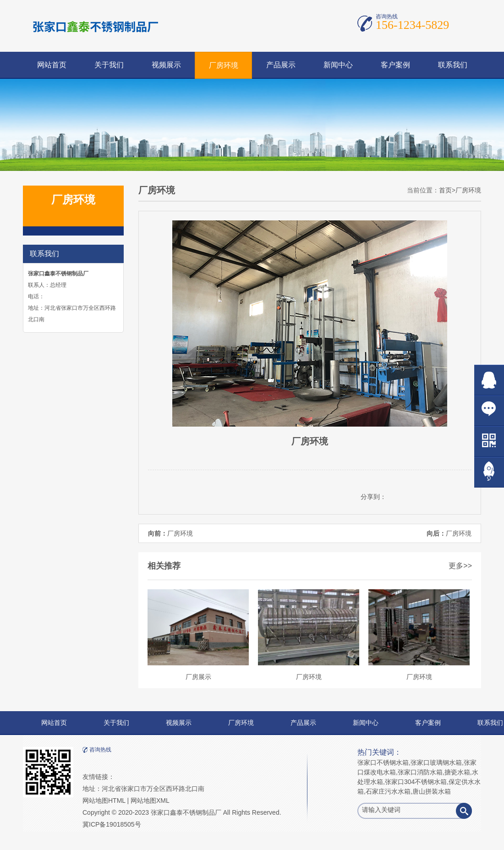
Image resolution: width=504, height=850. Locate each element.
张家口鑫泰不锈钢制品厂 (186, 812)
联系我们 (453, 65)
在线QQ (489, 380)
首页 (445, 190)
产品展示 (281, 65)
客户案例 (395, 65)
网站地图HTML (104, 801)
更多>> (460, 566)
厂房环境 (224, 65)
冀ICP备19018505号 (112, 824)
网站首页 (52, 65)
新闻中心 (338, 65)
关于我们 (109, 65)
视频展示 (166, 65)
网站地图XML (150, 801)
